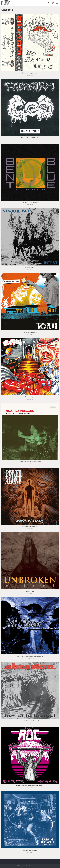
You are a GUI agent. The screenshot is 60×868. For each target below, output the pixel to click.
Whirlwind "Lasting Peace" (30, 397)
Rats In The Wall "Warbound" (30, 850)
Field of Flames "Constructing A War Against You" (30, 656)
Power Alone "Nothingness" (30, 527)
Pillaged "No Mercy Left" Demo (30, 73)
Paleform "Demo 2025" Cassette (30, 138)
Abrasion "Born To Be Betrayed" (30, 721)
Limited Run (40, 866)
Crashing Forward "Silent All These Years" (30, 462)
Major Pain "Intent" (30, 267)
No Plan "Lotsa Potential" (30, 332)
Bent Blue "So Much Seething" (30, 203)
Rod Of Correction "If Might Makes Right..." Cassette (30, 786)
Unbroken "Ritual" (30, 591)
